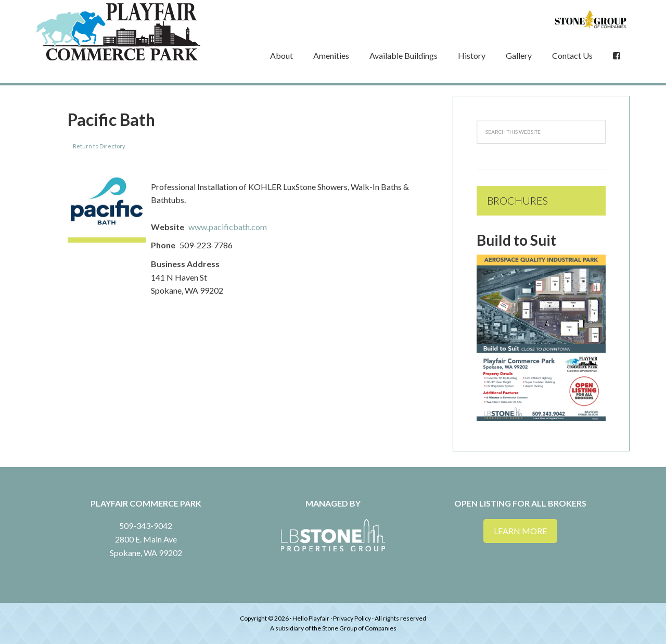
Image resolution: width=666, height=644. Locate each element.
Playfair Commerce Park (120, 32)
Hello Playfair (311, 618)
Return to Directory (99, 146)
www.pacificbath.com (228, 227)
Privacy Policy (352, 618)
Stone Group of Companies (359, 628)
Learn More (520, 531)
